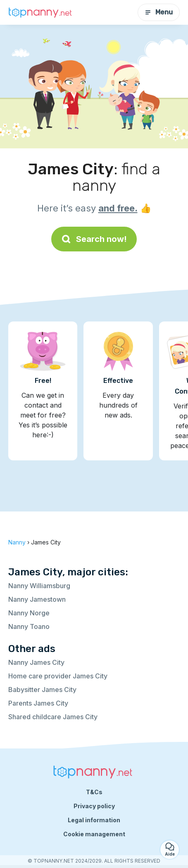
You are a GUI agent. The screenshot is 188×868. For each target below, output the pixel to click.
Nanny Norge (29, 613)
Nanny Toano (29, 626)
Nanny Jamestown (37, 599)
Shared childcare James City (53, 717)
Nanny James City (36, 662)
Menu (159, 12)
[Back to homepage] (41, 13)
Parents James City (38, 703)
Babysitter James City (42, 690)
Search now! (94, 239)
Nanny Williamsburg (39, 586)
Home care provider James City (58, 676)
